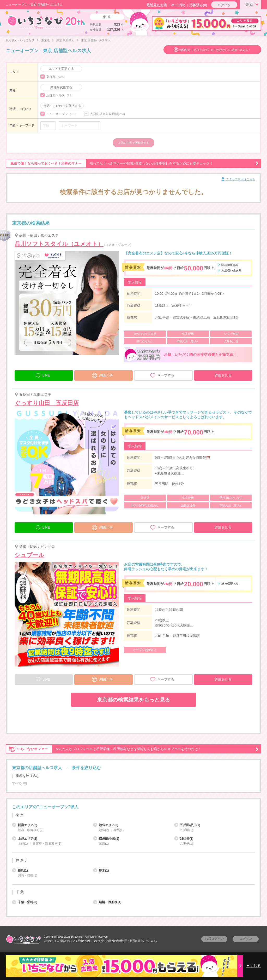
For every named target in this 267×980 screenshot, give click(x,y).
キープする (162, 375)
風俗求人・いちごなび (20, 40)
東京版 (45, 40)
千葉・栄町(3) (25, 902)
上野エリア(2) (25, 839)
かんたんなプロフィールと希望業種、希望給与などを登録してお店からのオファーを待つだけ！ (132, 749)
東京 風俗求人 (65, 40)
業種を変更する (61, 87)
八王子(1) (187, 844)
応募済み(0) (198, 5)
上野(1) (23, 844)
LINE (43, 375)
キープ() (178, 5)
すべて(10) (19, 783)
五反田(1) (187, 830)
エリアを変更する (61, 69)
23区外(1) (184, 839)
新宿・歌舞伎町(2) (31, 830)
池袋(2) (104, 830)
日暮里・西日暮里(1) (47, 844)
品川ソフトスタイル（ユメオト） (59, 244)
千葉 (20, 892)
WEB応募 (102, 375)
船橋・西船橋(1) (107, 902)
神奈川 (23, 860)
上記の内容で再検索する (134, 143)
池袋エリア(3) (106, 825)
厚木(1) (101, 871)
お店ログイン (214, 939)
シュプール (29, 555)
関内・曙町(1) (28, 875)
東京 (253, 4)
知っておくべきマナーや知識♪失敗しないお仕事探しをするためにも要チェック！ (132, 164)
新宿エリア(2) (25, 825)
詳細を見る (223, 375)
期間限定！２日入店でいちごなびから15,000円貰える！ (215, 50)
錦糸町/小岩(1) (106, 839)
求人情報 (135, 282)
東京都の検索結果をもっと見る (133, 700)
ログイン (224, 5)
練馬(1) (119, 830)
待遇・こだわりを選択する (62, 106)
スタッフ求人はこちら (238, 179)
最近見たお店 (157, 5)
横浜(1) (20, 871)
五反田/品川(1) (187, 825)
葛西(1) (104, 844)
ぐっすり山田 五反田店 (47, 403)
